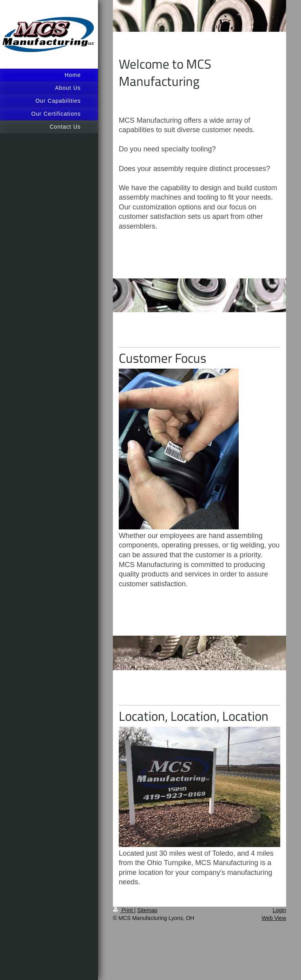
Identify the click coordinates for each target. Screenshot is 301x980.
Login (279, 910)
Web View (274, 918)
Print (124, 910)
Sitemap (147, 910)
